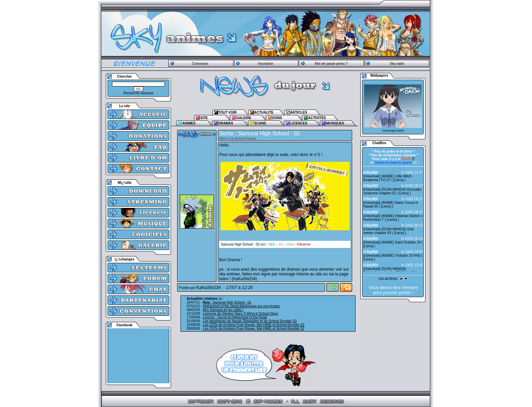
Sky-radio (397, 64)
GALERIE (244, 118)
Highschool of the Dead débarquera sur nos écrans (241, 306)
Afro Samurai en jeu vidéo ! (223, 310)
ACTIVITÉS (317, 118)
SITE (204, 118)
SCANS (260, 123)
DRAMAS (226, 123)
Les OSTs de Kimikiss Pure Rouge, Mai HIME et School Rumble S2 (254, 325)
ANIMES (189, 123)
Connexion (200, 64)
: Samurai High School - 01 (227, 302)
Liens (399, 180)
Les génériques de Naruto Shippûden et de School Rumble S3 (250, 321)
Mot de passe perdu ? (331, 64)
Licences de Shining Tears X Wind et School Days (241, 314)
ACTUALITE (264, 112)
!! (408, 159)
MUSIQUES (335, 123)
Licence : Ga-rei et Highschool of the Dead (235, 317)
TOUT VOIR (227, 112)
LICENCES (299, 123)
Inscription (266, 64)
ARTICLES (299, 112)
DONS (277, 118)
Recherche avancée (139, 93)
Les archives (388, 279)
